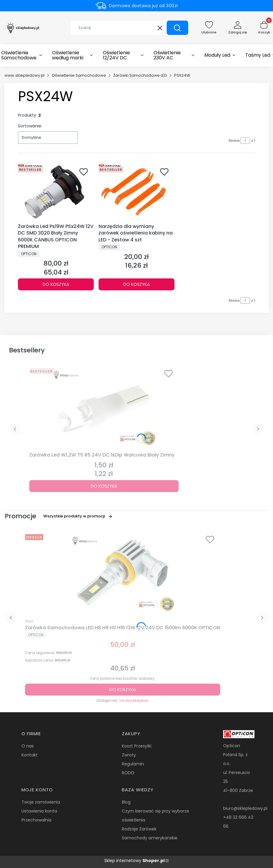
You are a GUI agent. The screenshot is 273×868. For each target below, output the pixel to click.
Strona (234, 141)
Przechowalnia (36, 820)
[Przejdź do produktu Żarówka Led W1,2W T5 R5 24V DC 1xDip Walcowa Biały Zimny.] (104, 408)
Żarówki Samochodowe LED (140, 75)
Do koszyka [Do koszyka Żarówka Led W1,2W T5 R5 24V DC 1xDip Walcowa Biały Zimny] (104, 486)
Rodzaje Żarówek (139, 829)
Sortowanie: (30, 126)
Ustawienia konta (39, 811)
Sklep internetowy (134, 861)
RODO (128, 773)
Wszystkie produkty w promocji (78, 516)
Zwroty (129, 755)
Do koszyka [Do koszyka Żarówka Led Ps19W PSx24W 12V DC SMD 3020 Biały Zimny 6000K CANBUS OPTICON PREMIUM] (56, 284)
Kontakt (30, 755)
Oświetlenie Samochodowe (79, 75)
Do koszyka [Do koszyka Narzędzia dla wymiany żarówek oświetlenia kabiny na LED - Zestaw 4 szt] (136, 284)
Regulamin (133, 764)
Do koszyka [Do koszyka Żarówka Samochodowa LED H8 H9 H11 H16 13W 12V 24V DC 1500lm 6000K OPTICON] (122, 690)
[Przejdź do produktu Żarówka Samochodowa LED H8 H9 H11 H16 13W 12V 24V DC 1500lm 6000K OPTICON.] (122, 573)
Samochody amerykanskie (150, 838)
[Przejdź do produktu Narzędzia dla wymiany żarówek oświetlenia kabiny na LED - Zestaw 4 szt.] (136, 193)
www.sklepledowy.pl (24, 75)
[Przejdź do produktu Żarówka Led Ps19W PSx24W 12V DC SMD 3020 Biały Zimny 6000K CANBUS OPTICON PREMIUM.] (56, 193)
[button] (177, 28)
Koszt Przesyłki (137, 746)
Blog (126, 802)
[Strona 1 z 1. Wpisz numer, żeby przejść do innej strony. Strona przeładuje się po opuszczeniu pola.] (245, 141)
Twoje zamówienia (41, 802)
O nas (28, 746)
